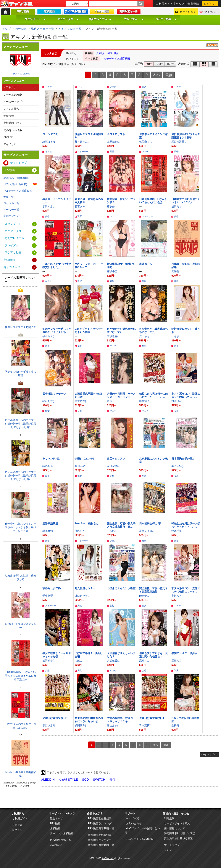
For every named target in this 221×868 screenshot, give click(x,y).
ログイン (210, 4)
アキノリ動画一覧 (70, 29)
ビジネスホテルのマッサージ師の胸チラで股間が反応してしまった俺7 (21, 476)
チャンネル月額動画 (62, 833)
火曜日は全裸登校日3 (55, 718)
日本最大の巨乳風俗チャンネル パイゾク (186, 201)
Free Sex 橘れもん (87, 524)
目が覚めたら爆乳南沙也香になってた (121, 331)
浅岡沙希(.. (49, 661)
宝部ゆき (177, 596)
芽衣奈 (111, 207)
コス (112, 216)
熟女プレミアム (100, 19)
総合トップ (56, 818)
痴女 (144, 87)
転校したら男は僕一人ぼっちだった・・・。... (153, 395)
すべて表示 (91, 59)
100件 (159, 64)
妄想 (47, 216)
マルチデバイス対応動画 (116, 59)
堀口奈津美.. (179, 142)
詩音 (110, 401)
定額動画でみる (13, 123)
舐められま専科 (52, 588)
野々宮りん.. (82, 142)
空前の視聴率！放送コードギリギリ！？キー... (121, 720)
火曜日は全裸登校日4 (152, 718)
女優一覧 (9, 197)
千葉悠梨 (48, 596)
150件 (170, 64)
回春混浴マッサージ (54, 394)
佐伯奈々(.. (146, 142)
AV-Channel (17, 4)
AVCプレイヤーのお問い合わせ (142, 830)
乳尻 (80, 216)
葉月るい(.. (178, 466)
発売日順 (113, 53)
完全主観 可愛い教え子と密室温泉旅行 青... (121, 525)
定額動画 (9, 260)
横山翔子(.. (49, 336)
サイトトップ (18, 163)
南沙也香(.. (113, 336)
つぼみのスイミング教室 (121, 588)
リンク (168, 850)
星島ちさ (177, 661)
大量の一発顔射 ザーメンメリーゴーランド (121, 395)
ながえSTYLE (68, 780)
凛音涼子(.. (146, 401)
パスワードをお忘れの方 (140, 839)
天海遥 (175, 271)
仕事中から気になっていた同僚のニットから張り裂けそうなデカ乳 (21, 527)
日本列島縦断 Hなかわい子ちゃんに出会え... (153, 201)
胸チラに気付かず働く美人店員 (21, 374)
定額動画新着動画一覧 (101, 845)
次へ (156, 75)
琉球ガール (146, 264)
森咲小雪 (112, 271)
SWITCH (99, 780)
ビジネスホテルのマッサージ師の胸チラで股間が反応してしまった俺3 (21, 424)
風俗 (112, 151)
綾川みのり (81, 466)
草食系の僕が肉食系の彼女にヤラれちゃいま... (89, 720)
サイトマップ (172, 845)
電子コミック (12, 267)
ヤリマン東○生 (51, 459)
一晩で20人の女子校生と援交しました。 (57, 266)
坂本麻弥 (48, 531)
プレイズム (134, 19)
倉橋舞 (175, 725)
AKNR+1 (9, 137)
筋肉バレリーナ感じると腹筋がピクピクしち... (57, 331)
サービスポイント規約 (177, 823)
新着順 (89, 53)
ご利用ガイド (164, 4)
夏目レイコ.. (146, 531)
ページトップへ (208, 755)
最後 (169, 75)
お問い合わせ (134, 823)
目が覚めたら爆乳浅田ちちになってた (153, 331)
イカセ (48, 151)
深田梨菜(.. (113, 466)
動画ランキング (13, 216)
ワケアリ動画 (166, 19)
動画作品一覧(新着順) (16, 178)
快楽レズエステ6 (85, 459)
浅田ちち (177, 207)
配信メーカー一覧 (43, 29)
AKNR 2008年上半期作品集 (21, 774)
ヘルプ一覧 (132, 818)
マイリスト (211, 12)
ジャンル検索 (11, 109)
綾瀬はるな (49, 142)
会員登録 (193, 4)
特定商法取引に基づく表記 (180, 833)
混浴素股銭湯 (50, 524)
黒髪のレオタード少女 (184, 653)
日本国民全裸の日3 (150, 524)
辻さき (175, 336)
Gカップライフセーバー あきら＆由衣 (90, 331)
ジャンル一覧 (11, 203)
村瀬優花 (177, 401)
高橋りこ (144, 661)
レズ (80, 87)
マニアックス (68, 19)
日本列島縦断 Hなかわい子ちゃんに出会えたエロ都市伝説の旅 (21, 676)
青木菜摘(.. (146, 725)
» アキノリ (10, 87)
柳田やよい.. (50, 207)
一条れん (112, 531)
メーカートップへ (14, 102)
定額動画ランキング (100, 840)
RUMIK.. (144, 596)
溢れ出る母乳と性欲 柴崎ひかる (21, 577)
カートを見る (188, 12)
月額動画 (55, 828)
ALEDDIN (48, 780)
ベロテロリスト (116, 134)
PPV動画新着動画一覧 (101, 828)
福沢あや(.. (49, 401)
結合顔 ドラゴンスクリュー (21, 626)
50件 (149, 64)
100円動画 (56, 845)
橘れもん (48, 466)
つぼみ (79, 661)
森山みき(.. (113, 725)
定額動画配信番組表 (100, 835)
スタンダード (35, 19)
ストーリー (83, 151)
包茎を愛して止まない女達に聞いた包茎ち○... (153, 655)
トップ (6, 29)
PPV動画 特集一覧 (61, 840)
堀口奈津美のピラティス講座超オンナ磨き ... (186, 136)
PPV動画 (21, 29)
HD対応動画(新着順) (15, 184)
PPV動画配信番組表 (100, 818)
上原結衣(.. (113, 142)
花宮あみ (80, 207)
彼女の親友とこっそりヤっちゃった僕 (57, 655)
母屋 (113, 780)
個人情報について (174, 828)
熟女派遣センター (85, 588)
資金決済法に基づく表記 (178, 838)
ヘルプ (180, 4)
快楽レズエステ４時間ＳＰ (21, 327)
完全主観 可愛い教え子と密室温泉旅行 (153, 590)
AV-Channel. (107, 858)
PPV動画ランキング (100, 823)
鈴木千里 (177, 531)
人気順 (100, 53)
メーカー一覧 (11, 210)
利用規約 (169, 818)
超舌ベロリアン (116, 459)
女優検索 (9, 116)
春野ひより (49, 725)
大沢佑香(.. (81, 401)
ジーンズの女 (50, 134)
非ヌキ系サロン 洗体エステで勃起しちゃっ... (186, 395)
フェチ (48, 87)
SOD (85, 780)
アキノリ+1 (10, 144)
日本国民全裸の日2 (183, 459)
